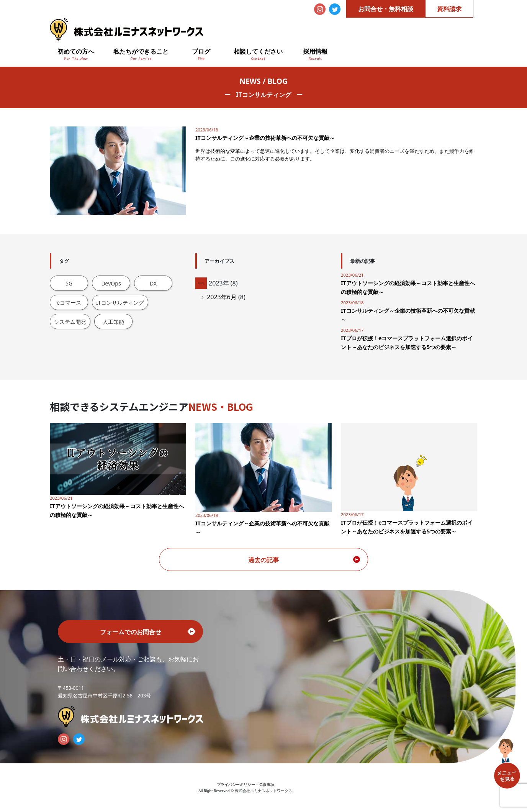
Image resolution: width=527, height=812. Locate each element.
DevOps (111, 283)
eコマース (69, 303)
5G (69, 283)
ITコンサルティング (120, 303)
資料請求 (449, 9)
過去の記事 (263, 560)
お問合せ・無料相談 (386, 9)
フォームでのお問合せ (131, 632)
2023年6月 (222, 297)
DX (153, 283)
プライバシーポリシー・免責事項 (245, 785)
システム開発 (70, 322)
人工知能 (113, 322)
